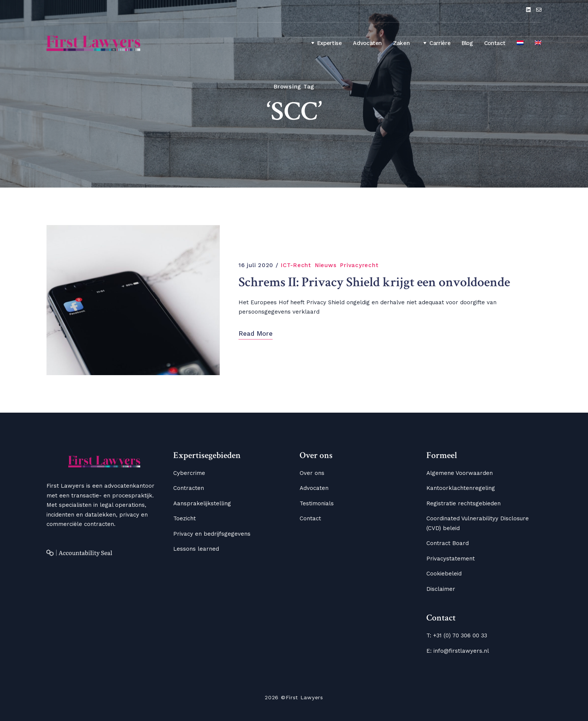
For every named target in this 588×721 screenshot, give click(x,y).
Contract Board (448, 543)
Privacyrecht (359, 265)
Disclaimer (441, 589)
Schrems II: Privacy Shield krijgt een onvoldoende (374, 282)
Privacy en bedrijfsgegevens (212, 534)
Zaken (401, 43)
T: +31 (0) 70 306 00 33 (457, 635)
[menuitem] (520, 44)
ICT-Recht (296, 265)
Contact (495, 43)
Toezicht (184, 518)
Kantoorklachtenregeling (461, 488)
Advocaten (367, 43)
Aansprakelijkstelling (202, 503)
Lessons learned (196, 549)
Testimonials (317, 503)
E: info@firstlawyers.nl (458, 651)
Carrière (436, 43)
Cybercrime (189, 473)
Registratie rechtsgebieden (463, 503)
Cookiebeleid (444, 574)
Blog (467, 43)
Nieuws (326, 265)
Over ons (312, 473)
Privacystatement (451, 559)
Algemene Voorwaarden (460, 473)
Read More (256, 333)
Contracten (189, 488)
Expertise (325, 43)
